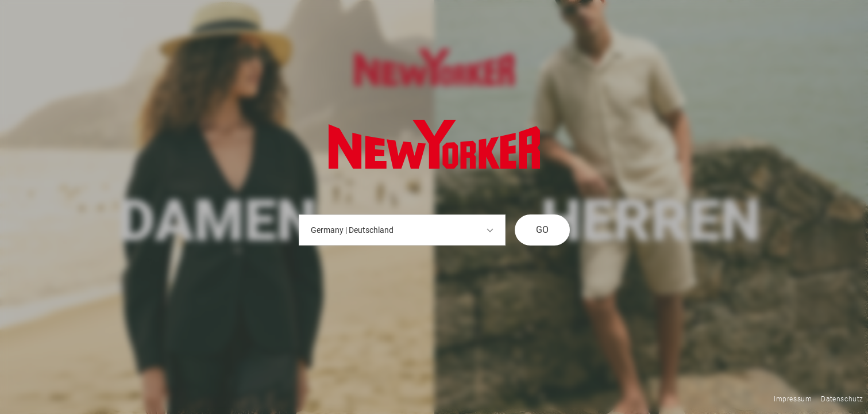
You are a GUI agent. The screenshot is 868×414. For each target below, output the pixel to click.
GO (542, 230)
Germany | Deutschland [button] (402, 230)
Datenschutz (842, 399)
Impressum (793, 399)
